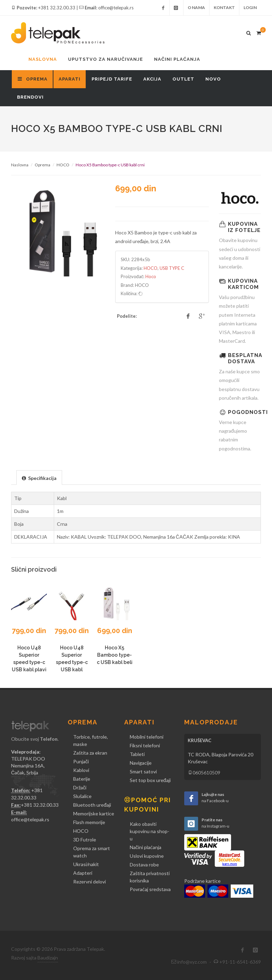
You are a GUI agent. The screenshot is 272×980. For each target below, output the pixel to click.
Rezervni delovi (90, 882)
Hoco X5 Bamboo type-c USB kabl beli (115, 655)
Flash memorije (89, 822)
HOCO (63, 165)
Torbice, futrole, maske (91, 740)
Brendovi (30, 97)
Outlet (183, 79)
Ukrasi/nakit (86, 864)
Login (250, 7)
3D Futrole (85, 840)
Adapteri (83, 873)
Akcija (152, 79)
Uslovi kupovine (147, 856)
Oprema (42, 165)
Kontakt (224, 7)
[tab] (39, 477)
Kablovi (81, 770)
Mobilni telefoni (147, 737)
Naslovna (43, 59)
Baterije (82, 779)
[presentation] (39, 478)
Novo (213, 79)
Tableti (137, 754)
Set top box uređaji (150, 780)
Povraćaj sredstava (150, 889)
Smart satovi (143, 771)
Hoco (151, 276)
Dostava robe (144, 865)
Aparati (70, 79)
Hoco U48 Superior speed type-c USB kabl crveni (72, 662)
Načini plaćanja (177, 59)
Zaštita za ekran (90, 753)
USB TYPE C (172, 268)
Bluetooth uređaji (92, 805)
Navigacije (141, 763)
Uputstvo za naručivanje (105, 59)
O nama (196, 7)
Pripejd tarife (112, 79)
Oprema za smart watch (92, 852)
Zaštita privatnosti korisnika (150, 877)
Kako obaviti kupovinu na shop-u (150, 831)
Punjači (81, 761)
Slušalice (82, 796)
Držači (80, 787)
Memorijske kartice (94, 813)
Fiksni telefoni (145, 745)
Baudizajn (48, 958)
